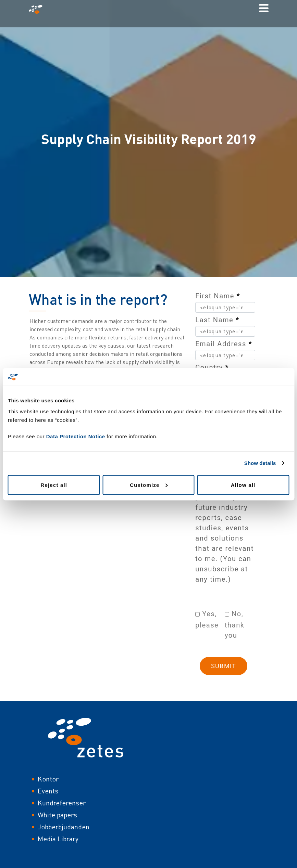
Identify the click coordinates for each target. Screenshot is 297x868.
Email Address (224, 344)
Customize (149, 485)
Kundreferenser (62, 803)
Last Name (217, 320)
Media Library (58, 839)
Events (48, 791)
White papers (57, 815)
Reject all (54, 485)
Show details (260, 463)
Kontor (48, 779)
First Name (218, 296)
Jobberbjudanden (64, 827)
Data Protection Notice (76, 436)
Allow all (243, 485)
